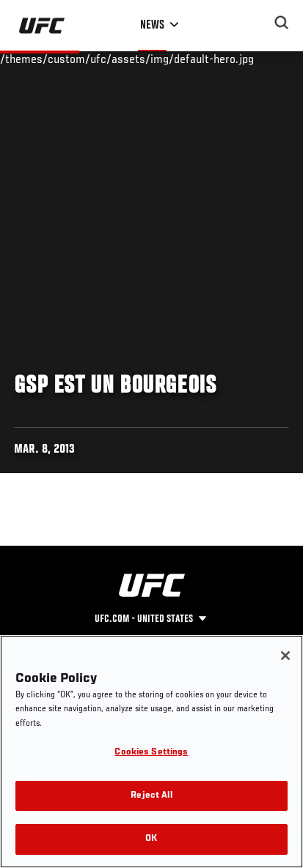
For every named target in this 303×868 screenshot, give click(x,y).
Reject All (151, 796)
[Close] (285, 656)
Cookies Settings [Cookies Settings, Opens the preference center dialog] (151, 753)
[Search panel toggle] (282, 23)
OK (151, 839)
